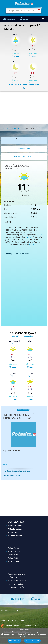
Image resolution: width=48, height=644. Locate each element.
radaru (32, 244)
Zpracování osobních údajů (13, 620)
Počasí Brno (13, 555)
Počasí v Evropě (14, 577)
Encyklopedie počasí (16, 587)
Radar (26, 19)
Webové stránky (12, 625)
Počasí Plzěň (13, 558)
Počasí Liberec (14, 561)
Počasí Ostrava (14, 551)
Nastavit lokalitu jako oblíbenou (19, 471)
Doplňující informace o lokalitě (18, 254)
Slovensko (15, 128)
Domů (5, 128)
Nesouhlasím (32, 641)
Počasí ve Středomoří (17, 580)
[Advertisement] (24, 106)
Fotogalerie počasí (16, 584)
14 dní (29, 237)
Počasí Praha (13, 548)
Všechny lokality (24, 410)
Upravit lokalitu (14, 476)
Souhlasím (14, 641)
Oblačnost (12, 19)
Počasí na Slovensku (16, 574)
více (5, 465)
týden (39, 235)
